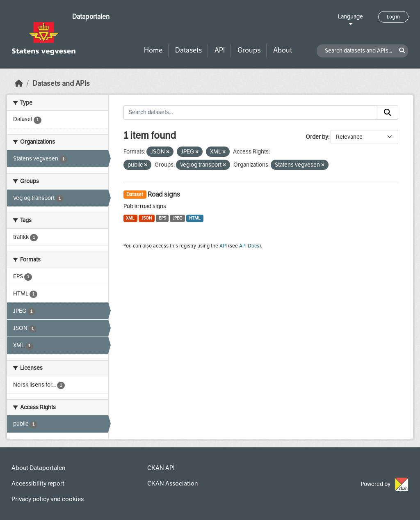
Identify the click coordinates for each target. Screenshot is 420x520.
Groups (249, 50)
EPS (162, 218)
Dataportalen (91, 17)
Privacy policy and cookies (48, 499)
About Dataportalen (38, 468)
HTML (195, 218)
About (283, 50)
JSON (147, 218)
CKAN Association (172, 483)
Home (153, 50)
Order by (317, 137)
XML (130, 218)
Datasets (188, 50)
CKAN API (161, 468)
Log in (393, 17)
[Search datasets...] (251, 112)
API (220, 50)
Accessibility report (38, 483)
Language (350, 17)
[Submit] (388, 112)
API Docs (249, 246)
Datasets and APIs (61, 84)
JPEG (177, 218)
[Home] (19, 84)
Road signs (164, 194)
